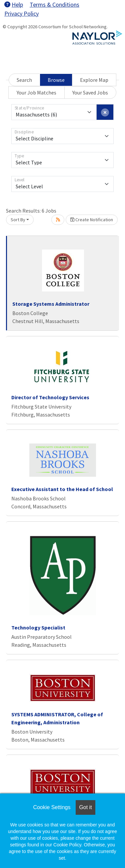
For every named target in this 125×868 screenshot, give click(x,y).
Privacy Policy (21, 13)
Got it (85, 807)
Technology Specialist (38, 627)
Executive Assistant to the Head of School (62, 489)
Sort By (18, 220)
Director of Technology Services (50, 397)
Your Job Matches (36, 92)
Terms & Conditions (54, 4)
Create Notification (92, 220)
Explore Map (94, 80)
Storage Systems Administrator (51, 304)
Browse (56, 80)
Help (14, 4)
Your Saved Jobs (90, 92)
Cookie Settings (52, 807)
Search (24, 80)
